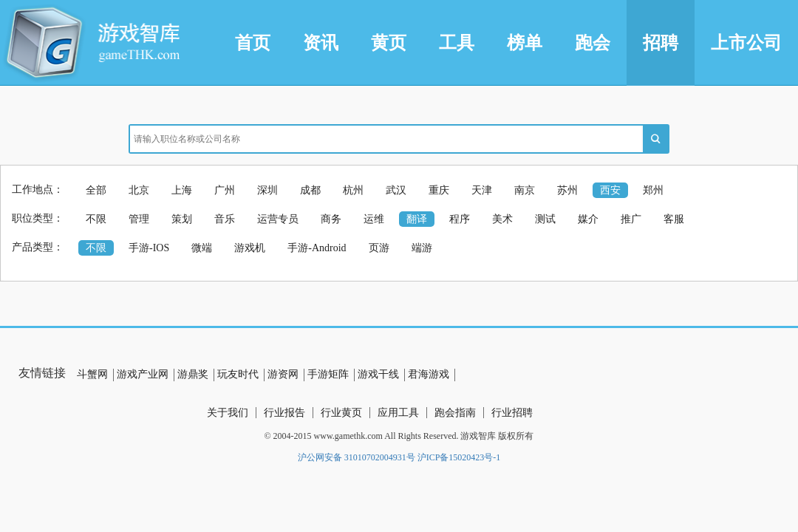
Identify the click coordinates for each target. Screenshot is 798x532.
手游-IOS (149, 248)
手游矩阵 (328, 374)
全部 (96, 190)
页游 (379, 248)
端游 (422, 248)
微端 (202, 248)
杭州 (353, 190)
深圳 (267, 190)
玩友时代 (238, 374)
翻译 (417, 219)
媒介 (588, 219)
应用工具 (398, 413)
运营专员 (278, 219)
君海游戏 (429, 374)
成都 (310, 190)
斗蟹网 (92, 374)
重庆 (439, 190)
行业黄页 (341, 413)
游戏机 (250, 248)
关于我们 (228, 413)
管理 (139, 219)
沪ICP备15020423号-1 (459, 457)
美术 (502, 219)
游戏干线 (378, 374)
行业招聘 (512, 413)
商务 (331, 219)
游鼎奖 (193, 374)
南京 (525, 190)
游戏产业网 (143, 374)
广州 (225, 190)
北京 (139, 190)
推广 (631, 219)
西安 (610, 190)
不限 (96, 219)
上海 (182, 190)
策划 (182, 219)
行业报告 (284, 413)
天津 (482, 190)
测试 (545, 219)
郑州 (653, 190)
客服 (674, 219)
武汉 (396, 190)
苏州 (567, 190)
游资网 (283, 374)
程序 (460, 219)
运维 (374, 219)
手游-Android (317, 248)
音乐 (225, 219)
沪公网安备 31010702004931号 (357, 457)
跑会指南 (455, 413)
